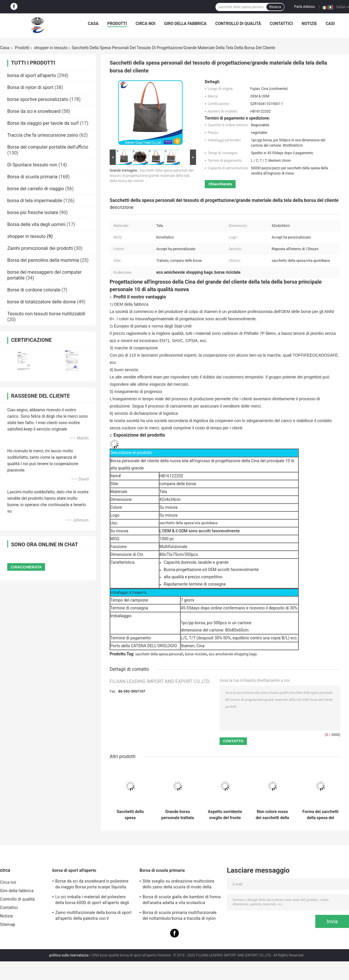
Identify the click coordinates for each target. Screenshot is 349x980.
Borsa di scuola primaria (32, 177)
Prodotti (117, 24)
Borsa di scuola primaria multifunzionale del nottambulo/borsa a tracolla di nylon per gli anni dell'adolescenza (180, 916)
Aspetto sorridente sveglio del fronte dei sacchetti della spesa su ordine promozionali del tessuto (225, 815)
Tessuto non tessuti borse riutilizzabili (46, 314)
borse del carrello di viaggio (36, 189)
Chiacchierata (220, 184)
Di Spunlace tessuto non (32, 165)
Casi (330, 24)
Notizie (309, 24)
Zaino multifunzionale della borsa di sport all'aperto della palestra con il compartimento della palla (93, 916)
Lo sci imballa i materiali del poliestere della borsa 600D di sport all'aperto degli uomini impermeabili (92, 901)
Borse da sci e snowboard (34, 111)
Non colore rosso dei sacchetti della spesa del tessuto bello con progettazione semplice (272, 815)
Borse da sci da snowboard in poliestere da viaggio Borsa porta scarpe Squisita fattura (92, 885)
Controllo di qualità (238, 24)
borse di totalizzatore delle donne (42, 302)
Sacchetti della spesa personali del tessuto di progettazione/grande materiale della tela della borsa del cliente (152, 176)
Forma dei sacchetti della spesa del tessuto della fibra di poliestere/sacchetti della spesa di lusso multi (320, 815)
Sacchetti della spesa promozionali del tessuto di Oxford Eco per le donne (130, 815)
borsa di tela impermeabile (35, 201)
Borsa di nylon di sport (30, 87)
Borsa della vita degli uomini (36, 224)
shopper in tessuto (51, 48)
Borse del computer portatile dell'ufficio (48, 147)
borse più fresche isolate (33, 212)
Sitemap (8, 924)
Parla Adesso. (305, 7)
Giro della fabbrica (185, 24)
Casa (93, 24)
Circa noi (145, 24)
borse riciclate (196, 654)
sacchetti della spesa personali (159, 654)
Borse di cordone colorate (34, 290)
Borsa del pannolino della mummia (43, 260)
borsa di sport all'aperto (32, 75)
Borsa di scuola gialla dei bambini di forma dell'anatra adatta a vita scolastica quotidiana (181, 901)
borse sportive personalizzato (38, 99)
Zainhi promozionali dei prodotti (40, 248)
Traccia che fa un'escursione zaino (43, 135)
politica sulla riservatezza (69, 955)
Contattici (282, 24)
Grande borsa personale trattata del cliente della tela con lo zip (177, 815)
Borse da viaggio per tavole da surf (43, 123)
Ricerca (275, 7)
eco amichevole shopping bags (233, 654)
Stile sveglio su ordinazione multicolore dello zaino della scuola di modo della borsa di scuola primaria (178, 885)
